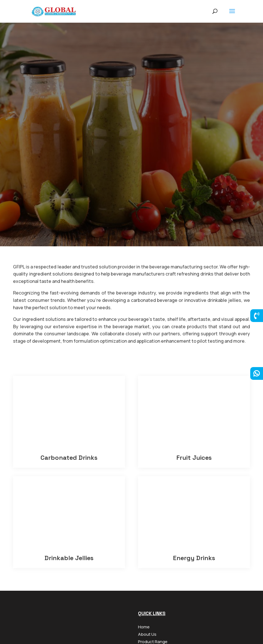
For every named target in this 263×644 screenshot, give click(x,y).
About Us (147, 634)
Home (144, 627)
